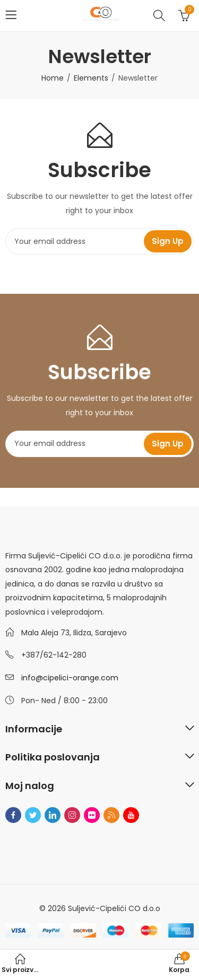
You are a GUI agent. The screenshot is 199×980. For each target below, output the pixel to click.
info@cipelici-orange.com (70, 678)
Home (53, 78)
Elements (91, 78)
